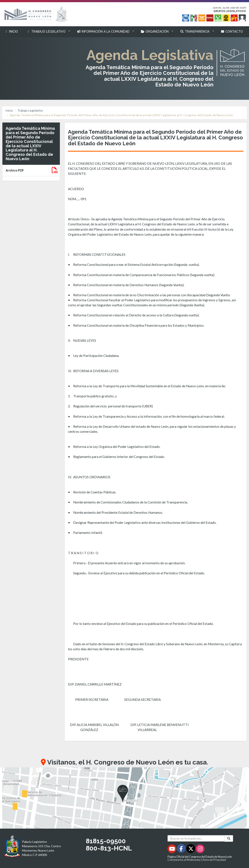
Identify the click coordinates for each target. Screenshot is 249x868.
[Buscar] (229, 838)
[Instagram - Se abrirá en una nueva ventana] (200, 850)
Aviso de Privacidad (214, 860)
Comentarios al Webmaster (184, 860)
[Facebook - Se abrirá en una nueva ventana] (182, 850)
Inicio (9, 110)
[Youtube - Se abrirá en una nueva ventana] (172, 850)
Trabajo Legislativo (30, 110)
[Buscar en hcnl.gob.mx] (196, 838)
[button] (48, 32)
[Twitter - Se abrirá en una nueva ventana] (191, 850)
